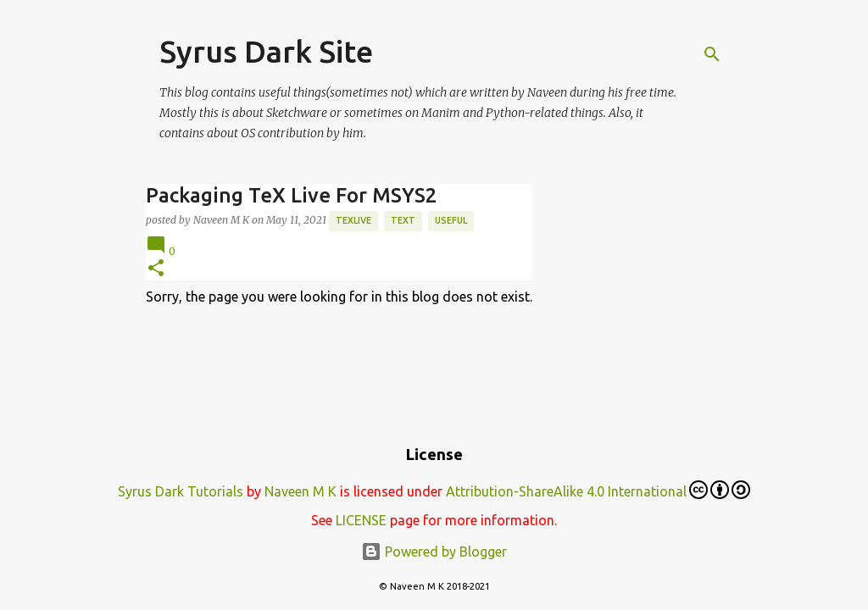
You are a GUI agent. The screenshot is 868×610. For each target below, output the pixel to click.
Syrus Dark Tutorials (181, 491)
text (403, 220)
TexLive (353, 220)
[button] (156, 269)
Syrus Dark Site (266, 51)
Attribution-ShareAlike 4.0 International (598, 490)
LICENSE (361, 520)
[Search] (712, 54)
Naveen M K (300, 491)
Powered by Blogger (434, 552)
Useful (451, 220)
